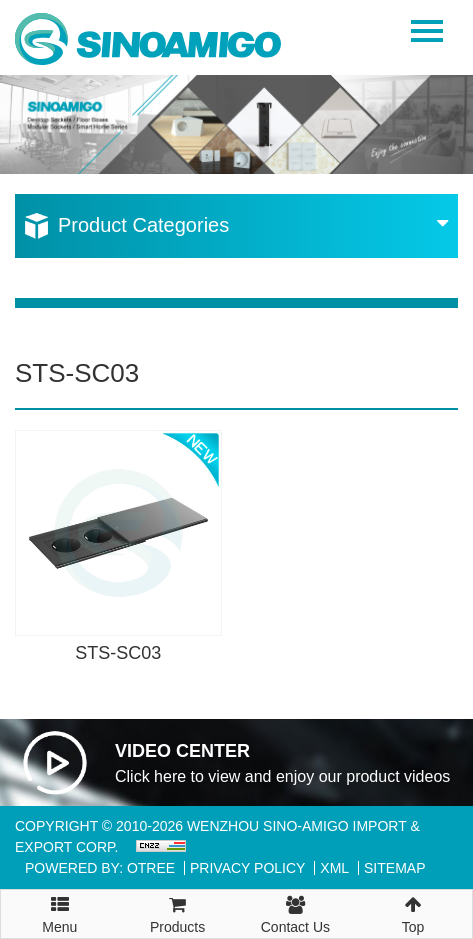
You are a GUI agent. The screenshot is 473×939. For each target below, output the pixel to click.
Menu (60, 906)
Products (178, 912)
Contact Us (296, 912)
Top (413, 912)
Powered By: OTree (100, 868)
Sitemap (394, 868)
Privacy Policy (247, 868)
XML (334, 868)
